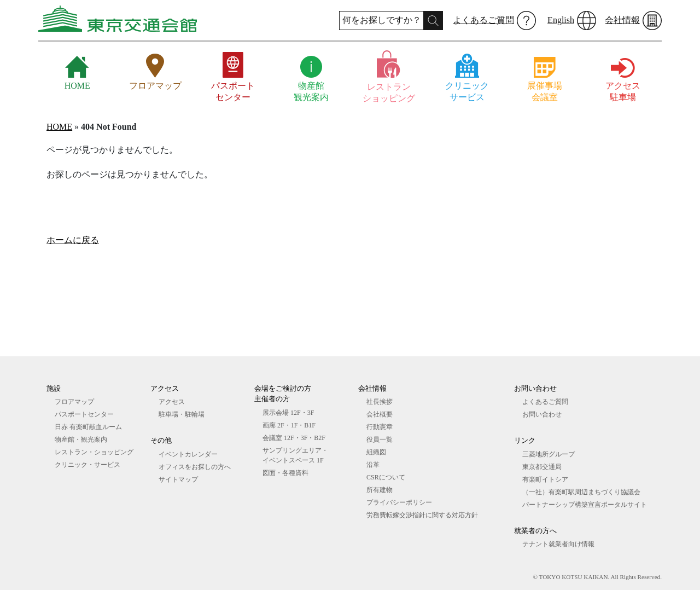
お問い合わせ (542, 414)
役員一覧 (380, 439)
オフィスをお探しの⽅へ (195, 467)
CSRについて (386, 477)
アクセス (172, 402)
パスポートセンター (84, 414)
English (561, 20)
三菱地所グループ (549, 454)
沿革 (373, 465)
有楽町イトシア (545, 479)
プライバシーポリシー (399, 502)
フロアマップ (74, 402)
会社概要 (380, 414)
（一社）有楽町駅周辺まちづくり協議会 (581, 492)
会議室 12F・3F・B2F (294, 438)
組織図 (376, 452)
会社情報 (622, 20)
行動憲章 (380, 427)
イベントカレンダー (188, 454)
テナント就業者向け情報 (558, 544)
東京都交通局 (542, 467)
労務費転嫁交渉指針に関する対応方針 (422, 515)
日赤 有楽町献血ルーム (88, 427)
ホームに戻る (73, 240)
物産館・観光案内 (81, 439)
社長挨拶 (380, 402)
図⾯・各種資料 (285, 473)
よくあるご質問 (483, 20)
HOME (59, 127)
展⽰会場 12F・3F (288, 413)
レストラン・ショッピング (94, 452)
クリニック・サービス (87, 465)
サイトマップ (178, 479)
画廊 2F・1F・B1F (289, 425)
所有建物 (380, 490)
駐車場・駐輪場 (182, 414)
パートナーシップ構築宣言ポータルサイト (585, 505)
